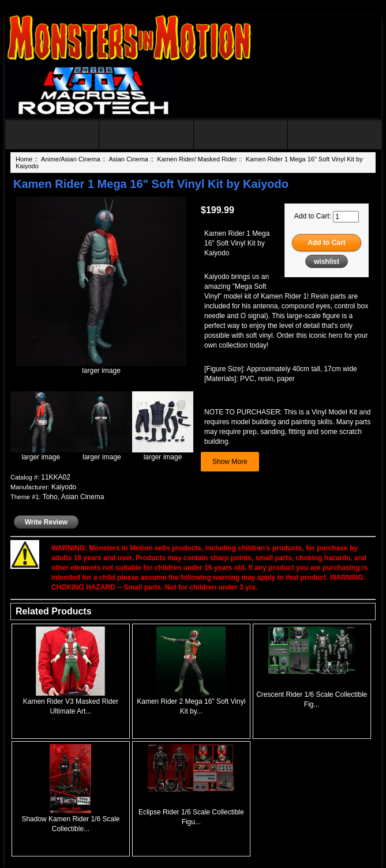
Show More (230, 462)
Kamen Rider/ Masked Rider (197, 159)
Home (24, 159)
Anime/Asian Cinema (71, 159)
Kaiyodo (64, 487)
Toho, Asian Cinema (74, 497)
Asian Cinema (128, 159)
